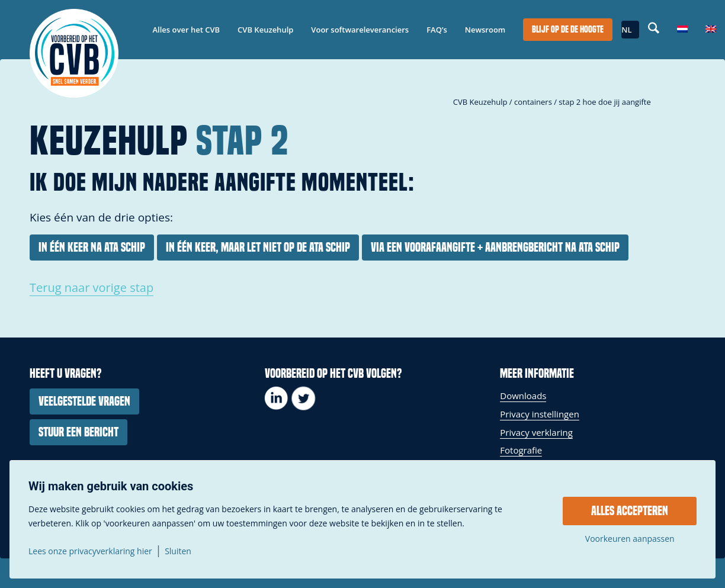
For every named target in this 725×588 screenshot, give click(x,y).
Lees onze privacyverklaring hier (90, 551)
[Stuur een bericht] (78, 432)
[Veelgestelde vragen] (84, 401)
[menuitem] (187, 30)
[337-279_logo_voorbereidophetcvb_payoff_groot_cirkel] (74, 53)
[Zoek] (654, 30)
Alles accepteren (630, 511)
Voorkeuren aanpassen (630, 539)
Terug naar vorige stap (92, 287)
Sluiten (178, 551)
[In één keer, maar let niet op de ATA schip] (258, 248)
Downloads (523, 396)
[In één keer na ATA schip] (92, 248)
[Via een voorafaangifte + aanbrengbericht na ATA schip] (495, 248)
